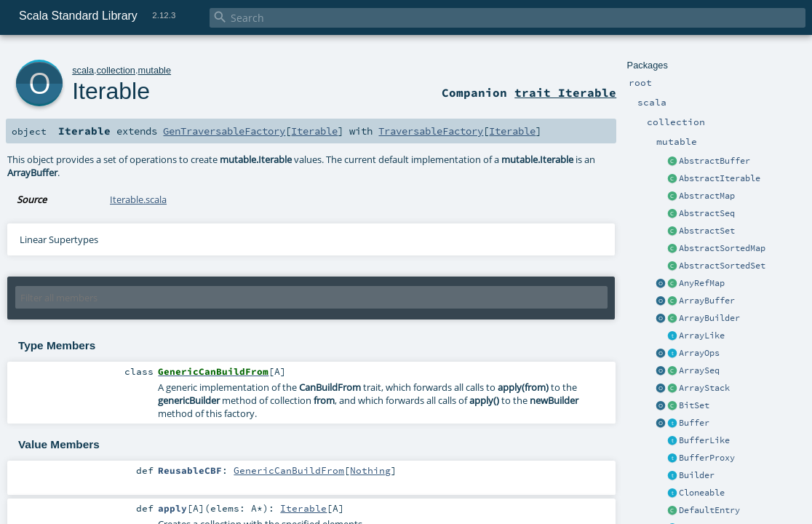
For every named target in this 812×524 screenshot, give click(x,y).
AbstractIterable (720, 178)
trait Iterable (565, 92)
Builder (697, 475)
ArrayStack (704, 388)
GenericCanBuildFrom (289, 470)
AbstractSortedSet (722, 266)
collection (116, 70)
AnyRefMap (702, 283)
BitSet (694, 405)
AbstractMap (707, 196)
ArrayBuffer (707, 301)
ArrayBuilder (709, 318)
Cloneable (702, 493)
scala (83, 70)
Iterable (111, 91)
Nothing (370, 470)
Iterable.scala (138, 199)
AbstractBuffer (715, 161)
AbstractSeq (707, 213)
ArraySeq (699, 370)
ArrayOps (699, 353)
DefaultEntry (709, 510)
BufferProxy (707, 458)
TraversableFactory (431, 131)
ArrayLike (702, 336)
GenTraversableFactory (224, 131)
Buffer (694, 423)
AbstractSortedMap (722, 248)
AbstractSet (707, 231)
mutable (155, 70)
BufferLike (704, 440)
